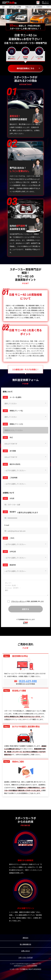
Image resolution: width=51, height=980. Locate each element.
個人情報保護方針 (25, 944)
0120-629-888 (28, 681)
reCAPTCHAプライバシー (20, 966)
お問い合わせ (25, 951)
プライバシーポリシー (18, 601)
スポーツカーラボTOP (25, 957)
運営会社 (25, 938)
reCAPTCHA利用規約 (32, 966)
